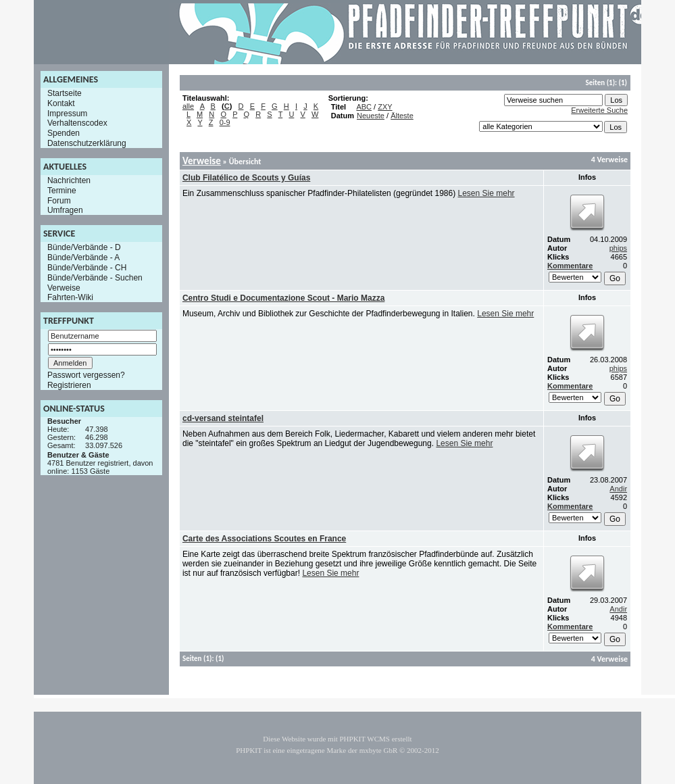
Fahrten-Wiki (70, 297)
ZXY (385, 107)
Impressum (67, 113)
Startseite (65, 93)
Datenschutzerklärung (87, 143)
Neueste (371, 116)
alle (188, 106)
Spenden (64, 133)
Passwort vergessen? (86, 375)
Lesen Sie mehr (486, 193)
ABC (364, 107)
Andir (618, 489)
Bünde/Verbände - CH (87, 268)
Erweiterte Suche (599, 110)
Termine (62, 191)
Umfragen (65, 210)
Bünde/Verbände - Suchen (95, 278)
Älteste (402, 116)
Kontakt (61, 103)
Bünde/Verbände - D (84, 247)
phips (618, 248)
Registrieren (69, 385)
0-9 (225, 122)
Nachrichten (69, 180)
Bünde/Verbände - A (83, 258)
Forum (59, 200)
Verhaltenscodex (77, 123)
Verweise (64, 287)
